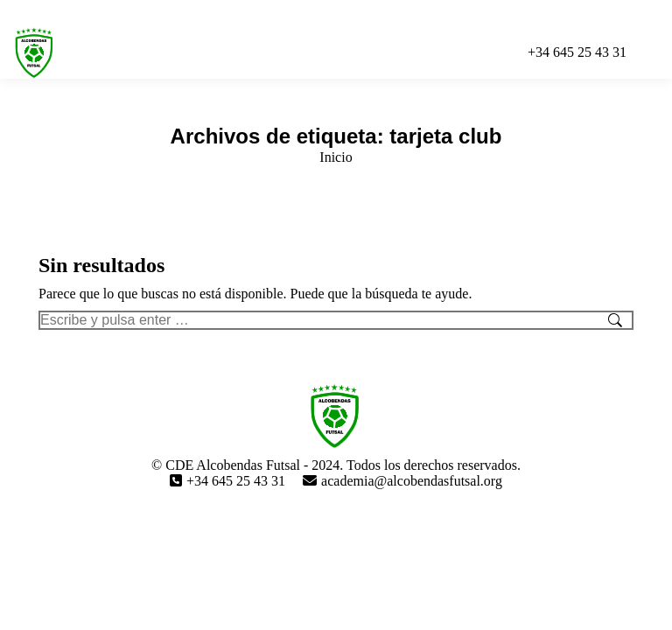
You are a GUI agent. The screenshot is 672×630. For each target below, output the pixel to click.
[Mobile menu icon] (654, 52)
